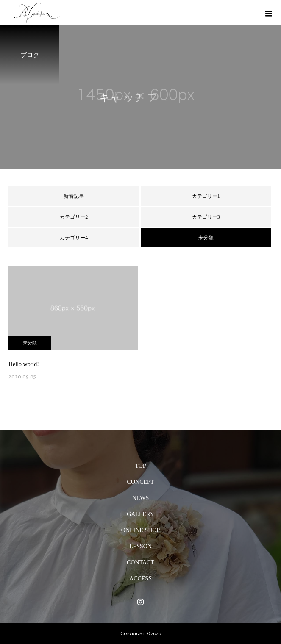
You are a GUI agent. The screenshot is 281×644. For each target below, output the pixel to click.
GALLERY (140, 514)
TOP (140, 466)
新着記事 (74, 196)
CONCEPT (141, 482)
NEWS (141, 498)
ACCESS (140, 579)
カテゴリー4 (74, 238)
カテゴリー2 (74, 217)
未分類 (30, 343)
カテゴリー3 (206, 217)
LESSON (140, 546)
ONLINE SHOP (140, 530)
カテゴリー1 (206, 196)
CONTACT (140, 562)
